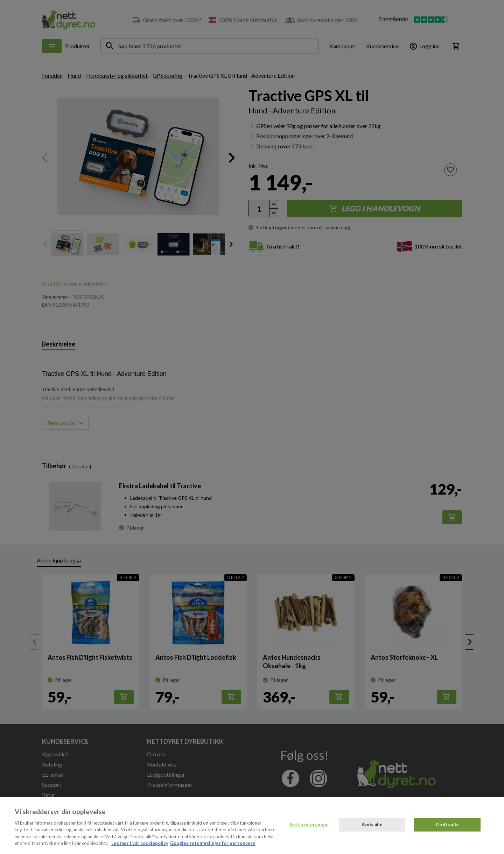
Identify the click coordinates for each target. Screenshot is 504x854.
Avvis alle (372, 825)
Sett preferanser (309, 825)
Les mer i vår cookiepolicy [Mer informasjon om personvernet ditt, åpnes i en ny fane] (140, 843)
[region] (252, 825)
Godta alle (447, 825)
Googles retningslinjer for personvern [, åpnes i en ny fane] (213, 843)
